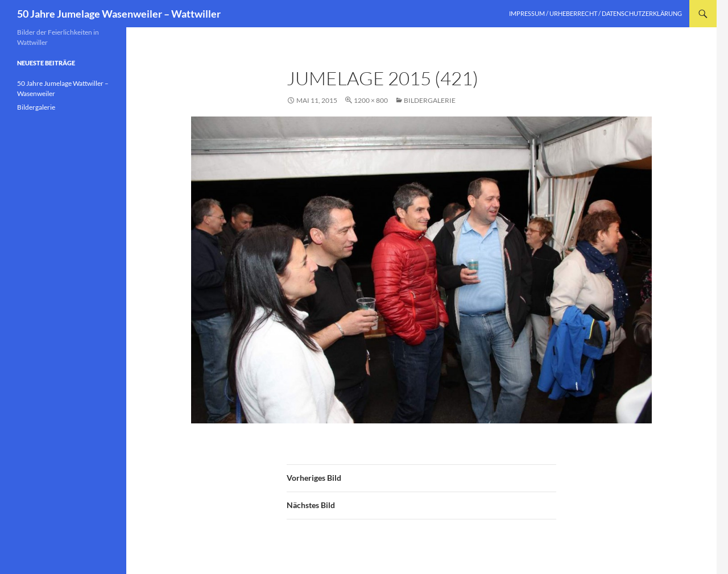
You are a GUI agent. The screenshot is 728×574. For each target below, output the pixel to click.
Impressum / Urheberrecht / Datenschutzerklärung (595, 13)
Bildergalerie (430, 100)
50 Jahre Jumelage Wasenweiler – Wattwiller (119, 14)
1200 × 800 (371, 100)
